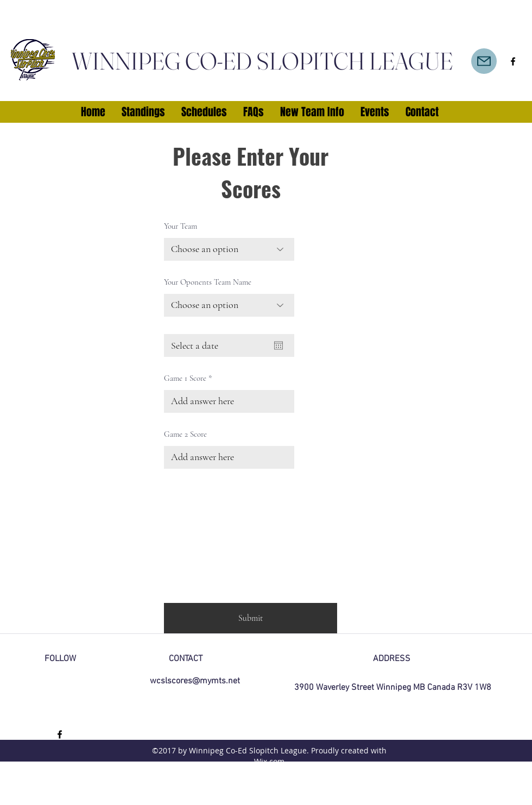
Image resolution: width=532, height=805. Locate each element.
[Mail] (484, 61)
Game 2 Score (185, 434)
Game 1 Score (185, 378)
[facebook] (513, 61)
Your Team (180, 226)
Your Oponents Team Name (208, 282)
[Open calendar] (278, 345)
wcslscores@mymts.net (195, 681)
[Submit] (251, 618)
